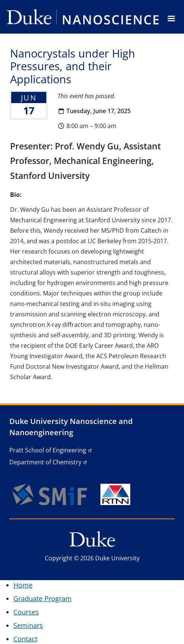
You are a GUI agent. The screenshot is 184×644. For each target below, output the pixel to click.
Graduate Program (43, 598)
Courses (26, 612)
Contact (25, 639)
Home (23, 585)
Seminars (28, 625)
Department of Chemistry (45, 462)
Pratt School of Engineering (48, 450)
